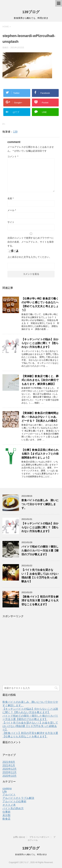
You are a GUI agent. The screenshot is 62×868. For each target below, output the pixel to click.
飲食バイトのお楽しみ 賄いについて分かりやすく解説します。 (40, 504)
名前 (10, 198)
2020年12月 (10, 769)
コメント (13, 156)
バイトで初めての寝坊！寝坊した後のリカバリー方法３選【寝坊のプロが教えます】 (40, 550)
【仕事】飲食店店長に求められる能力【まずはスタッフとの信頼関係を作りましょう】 (40, 454)
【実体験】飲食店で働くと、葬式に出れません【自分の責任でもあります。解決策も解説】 (40, 380)
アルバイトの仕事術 (14, 801)
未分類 (6, 815)
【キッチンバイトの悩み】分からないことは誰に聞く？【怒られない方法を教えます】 (40, 343)
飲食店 (6, 819)
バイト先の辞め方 (13, 808)
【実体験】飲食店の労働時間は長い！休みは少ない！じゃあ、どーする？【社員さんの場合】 (40, 417)
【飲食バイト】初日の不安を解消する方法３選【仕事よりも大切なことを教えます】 (40, 600)
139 (15, 132)
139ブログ (31, 12)
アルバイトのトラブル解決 (18, 798)
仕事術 (6, 812)
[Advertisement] (31, 653)
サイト (11, 222)
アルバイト (9, 795)
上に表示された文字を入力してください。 (29, 257)
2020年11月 (10, 772)
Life (5, 791)
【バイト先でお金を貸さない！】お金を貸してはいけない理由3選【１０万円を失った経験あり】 (40, 576)
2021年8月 (9, 762)
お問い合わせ (19, 837)
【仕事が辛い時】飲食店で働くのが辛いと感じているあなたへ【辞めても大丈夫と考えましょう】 (40, 304)
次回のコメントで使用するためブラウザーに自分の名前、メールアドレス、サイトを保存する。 (31, 242)
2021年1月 (9, 765)
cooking (7, 788)
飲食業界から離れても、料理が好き (31, 855)
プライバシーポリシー (39, 837)
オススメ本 (9, 805)
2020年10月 (10, 776)
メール (12, 210)
